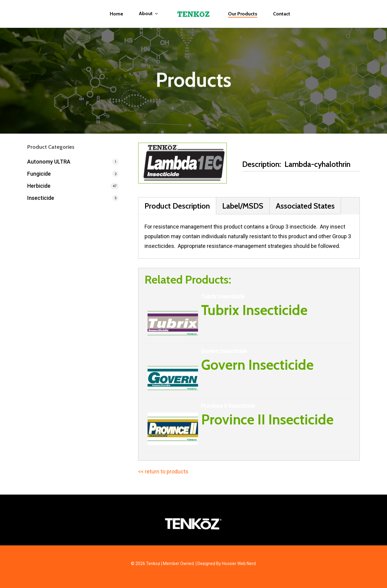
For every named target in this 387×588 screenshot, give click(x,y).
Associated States (305, 206)
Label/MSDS (243, 206)
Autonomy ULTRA (49, 162)
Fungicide (39, 174)
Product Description (177, 206)
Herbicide (39, 186)
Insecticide (41, 198)
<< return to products (163, 471)
